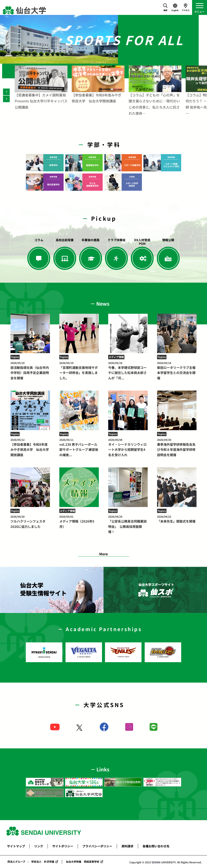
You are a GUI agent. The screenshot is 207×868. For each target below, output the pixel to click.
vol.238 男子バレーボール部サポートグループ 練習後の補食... (79, 447)
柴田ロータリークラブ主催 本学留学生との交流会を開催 (178, 371)
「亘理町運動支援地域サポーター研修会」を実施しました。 (79, 371)
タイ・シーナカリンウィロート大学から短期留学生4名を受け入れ (128, 447)
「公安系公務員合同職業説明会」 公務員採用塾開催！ (128, 524)
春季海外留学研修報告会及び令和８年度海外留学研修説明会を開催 (177, 447)
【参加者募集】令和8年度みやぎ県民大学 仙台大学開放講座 (30, 447)
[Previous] (6, 92)
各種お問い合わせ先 (156, 846)
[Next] (6, 99)
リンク (39, 846)
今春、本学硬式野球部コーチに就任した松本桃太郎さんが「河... (128, 371)
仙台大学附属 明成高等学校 (83, 862)
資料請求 (127, 846)
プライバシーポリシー (97, 846)
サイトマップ (16, 846)
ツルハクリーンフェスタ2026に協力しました (30, 522)
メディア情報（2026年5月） (79, 522)
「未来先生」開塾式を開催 (177, 519)
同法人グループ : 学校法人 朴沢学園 (31, 862)
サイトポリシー (63, 846)
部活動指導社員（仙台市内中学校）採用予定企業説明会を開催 (30, 371)
